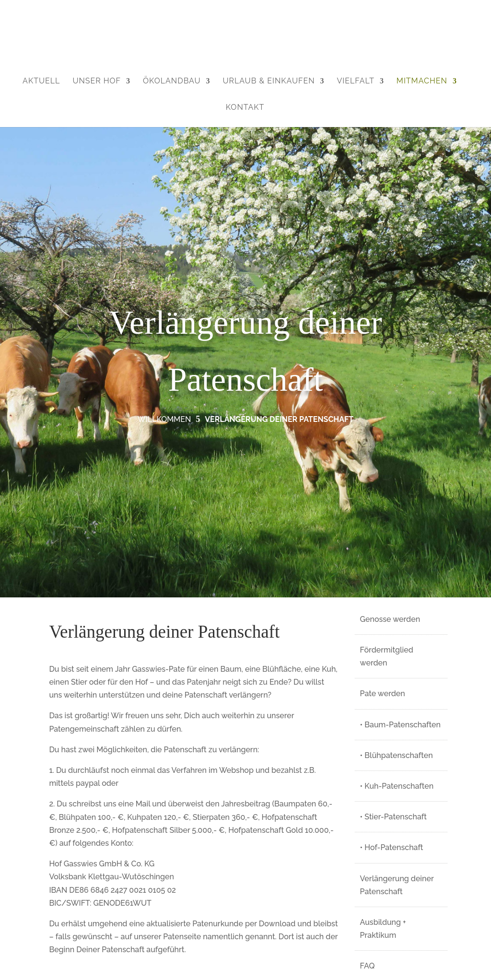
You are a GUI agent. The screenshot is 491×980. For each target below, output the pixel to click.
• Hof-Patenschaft (392, 847)
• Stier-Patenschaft (393, 817)
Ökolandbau (172, 81)
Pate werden (383, 694)
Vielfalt (355, 81)
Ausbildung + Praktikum (383, 929)
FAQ (368, 966)
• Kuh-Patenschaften (397, 786)
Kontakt (245, 107)
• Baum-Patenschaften (400, 725)
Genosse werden (390, 619)
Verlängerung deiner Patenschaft (397, 885)
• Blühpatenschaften (397, 755)
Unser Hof (97, 81)
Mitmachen (422, 81)
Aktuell (41, 81)
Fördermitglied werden (387, 656)
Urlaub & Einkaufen (269, 81)
